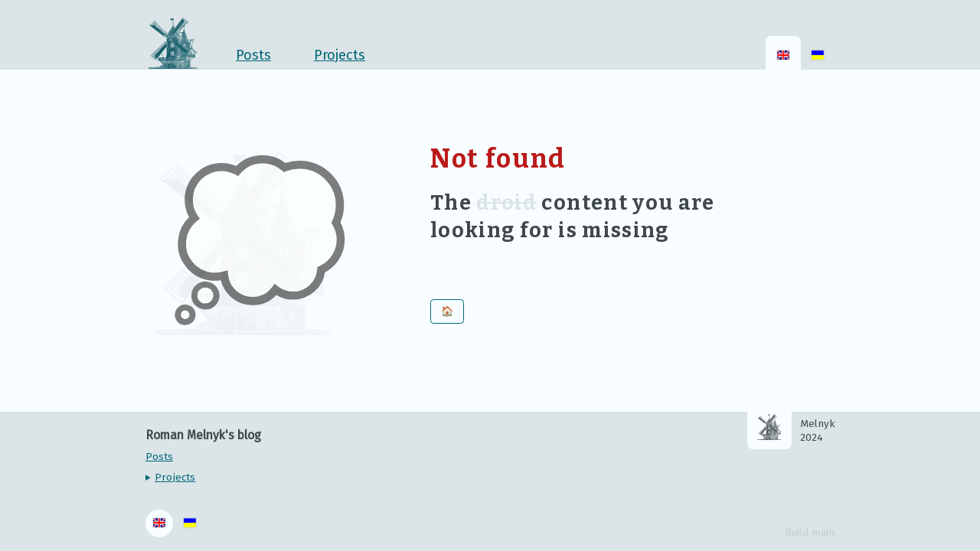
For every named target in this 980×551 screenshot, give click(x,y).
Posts (253, 55)
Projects (175, 478)
